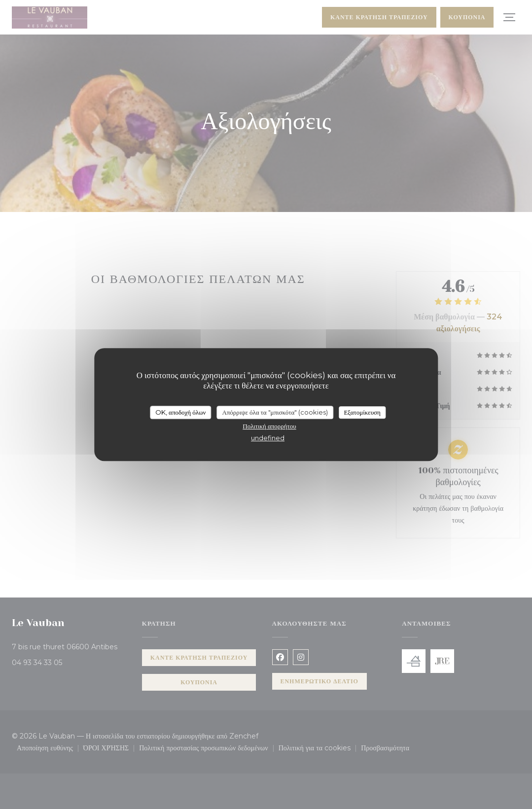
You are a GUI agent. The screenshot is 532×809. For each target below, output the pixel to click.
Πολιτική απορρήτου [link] (269, 426)
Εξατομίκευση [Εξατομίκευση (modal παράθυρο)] (362, 412)
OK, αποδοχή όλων (180, 412)
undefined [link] (268, 438)
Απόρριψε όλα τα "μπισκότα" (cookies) (275, 412)
